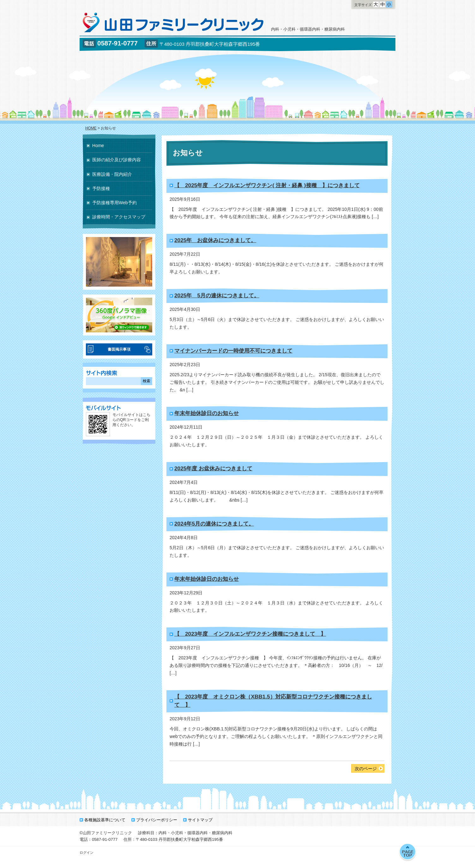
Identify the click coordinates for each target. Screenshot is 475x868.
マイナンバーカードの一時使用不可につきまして (233, 351)
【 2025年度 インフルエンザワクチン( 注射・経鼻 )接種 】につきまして (267, 185)
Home (98, 146)
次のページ (366, 769)
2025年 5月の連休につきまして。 (217, 295)
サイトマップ (200, 820)
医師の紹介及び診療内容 (117, 160)
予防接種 (101, 188)
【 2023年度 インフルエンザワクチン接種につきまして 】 (250, 634)
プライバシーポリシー (157, 820)
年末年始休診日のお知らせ (207, 413)
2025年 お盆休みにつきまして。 (215, 240)
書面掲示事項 (119, 349)
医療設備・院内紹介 (112, 174)
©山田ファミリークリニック (106, 833)
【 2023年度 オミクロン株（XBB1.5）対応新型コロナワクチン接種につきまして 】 (273, 701)
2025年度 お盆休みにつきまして (213, 468)
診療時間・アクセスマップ (119, 217)
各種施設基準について (105, 820)
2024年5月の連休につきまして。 (214, 524)
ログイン (87, 853)
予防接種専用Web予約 (114, 203)
